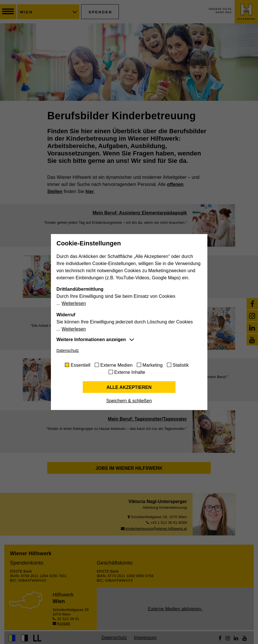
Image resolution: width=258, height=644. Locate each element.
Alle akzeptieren (129, 387)
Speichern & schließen (129, 401)
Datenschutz (68, 350)
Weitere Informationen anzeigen (91, 340)
